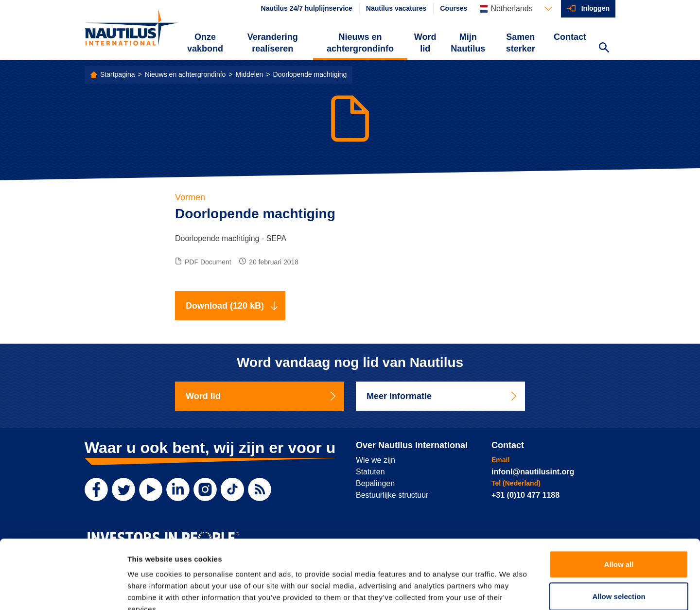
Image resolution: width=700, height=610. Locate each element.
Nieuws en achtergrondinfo (360, 43)
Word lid (425, 43)
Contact (570, 37)
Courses (454, 8)
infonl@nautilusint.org (533, 472)
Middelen (250, 74)
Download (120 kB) (232, 306)
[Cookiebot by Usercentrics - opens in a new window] (63, 591)
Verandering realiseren (273, 43)
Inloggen (595, 8)
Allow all (619, 507)
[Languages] (516, 9)
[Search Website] (604, 49)
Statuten (370, 472)
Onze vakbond (205, 43)
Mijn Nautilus (468, 43)
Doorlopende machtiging (310, 74)
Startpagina (118, 74)
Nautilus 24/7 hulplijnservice (307, 8)
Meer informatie (442, 396)
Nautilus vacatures (396, 8)
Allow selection (619, 539)
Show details (510, 591)
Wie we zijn (376, 460)
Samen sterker (521, 43)
